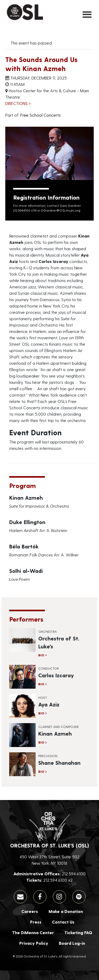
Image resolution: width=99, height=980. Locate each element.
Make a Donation (66, 911)
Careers (30, 911)
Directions (16, 103)
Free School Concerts (41, 115)
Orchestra (48, 631)
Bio (41, 655)
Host (43, 697)
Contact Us (63, 922)
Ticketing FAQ (78, 932)
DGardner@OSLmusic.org (61, 210)
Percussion (48, 756)
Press (36, 922)
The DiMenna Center (33, 932)
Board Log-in (72, 943)
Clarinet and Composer (58, 727)
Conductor (49, 668)
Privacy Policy (34, 943)
